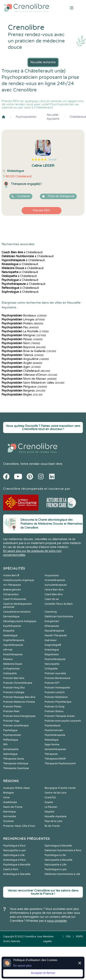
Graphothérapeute (14, 640)
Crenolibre (11, 464)
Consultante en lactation (17, 612)
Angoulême (25, 359)
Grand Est (50, 797)
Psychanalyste (53, 726)
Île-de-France (52, 826)
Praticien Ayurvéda (55, 673)
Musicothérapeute (55, 659)
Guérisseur (51, 640)
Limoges (23, 320)
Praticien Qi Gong (54, 707)
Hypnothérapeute (13, 645)
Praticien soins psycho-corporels (63, 721)
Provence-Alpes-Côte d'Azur (19, 826)
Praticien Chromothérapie (18, 683)
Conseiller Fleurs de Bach (59, 604)
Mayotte (49, 812)
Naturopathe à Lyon (14, 850)
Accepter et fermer (43, 973)
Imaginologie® (53, 645)
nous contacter (57, 921)
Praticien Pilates (12, 707)
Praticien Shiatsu (54, 711)
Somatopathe (11, 749)
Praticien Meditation (56, 697)
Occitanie (8, 821)
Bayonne (23, 347)
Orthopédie (51, 669)
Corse (6, 797)
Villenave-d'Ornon (29, 375)
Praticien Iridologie (14, 692)
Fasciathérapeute (54, 631)
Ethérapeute (52, 626)
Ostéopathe (10, 673)
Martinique (9, 812)
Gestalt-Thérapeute (56, 635)
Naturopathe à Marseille (58, 860)
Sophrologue (10, 754)
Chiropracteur (11, 594)
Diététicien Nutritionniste (59, 617)
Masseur (8, 659)
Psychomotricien (54, 730)
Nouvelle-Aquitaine (53, 117)
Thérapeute (51, 754)
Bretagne (8, 793)
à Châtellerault (22, 252)
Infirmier (8, 650)
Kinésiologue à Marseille (17, 874)
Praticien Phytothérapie (58, 702)
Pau (20, 327)
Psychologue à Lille (55, 855)
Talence (22, 355)
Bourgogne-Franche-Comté (60, 788)
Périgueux (24, 387)
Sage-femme (52, 745)
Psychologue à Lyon (56, 869)
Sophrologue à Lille (14, 855)
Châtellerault (78, 117)
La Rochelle (25, 331)
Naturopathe (52, 664)
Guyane (49, 802)
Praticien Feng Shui (14, 688)
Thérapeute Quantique (16, 768)
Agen (21, 367)
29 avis (53, 160)
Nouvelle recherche (43, 62)
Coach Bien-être (54, 594)
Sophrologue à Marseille (58, 846)
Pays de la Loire (53, 821)
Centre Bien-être (54, 590)
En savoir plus (22, 966)
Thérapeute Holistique (16, 763)
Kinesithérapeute (13, 654)
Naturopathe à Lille (55, 865)
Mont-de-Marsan (29, 379)
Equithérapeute (12, 626)
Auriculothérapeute (56, 585)
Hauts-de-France (13, 807)
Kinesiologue (52, 650)
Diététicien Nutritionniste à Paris (63, 850)
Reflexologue (11, 740)
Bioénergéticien (12, 590)
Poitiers (22, 323)
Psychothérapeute (55, 735)
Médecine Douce (13, 664)
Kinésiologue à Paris (14, 860)
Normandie (10, 816)
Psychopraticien (26, 117)
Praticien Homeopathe (57, 688)
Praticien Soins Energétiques (19, 716)
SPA (5, 745)
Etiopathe (9, 631)
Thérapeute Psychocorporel (60, 763)
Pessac (22, 339)
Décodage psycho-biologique (20, 621)
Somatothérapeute (55, 749)
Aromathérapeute (55, 580)
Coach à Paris (11, 869)
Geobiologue (10, 635)
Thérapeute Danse (14, 759)
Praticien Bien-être (14, 678)
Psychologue (10, 730)
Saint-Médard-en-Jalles (33, 383)
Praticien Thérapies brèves (60, 716)
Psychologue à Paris (14, 846)
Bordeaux (24, 316)
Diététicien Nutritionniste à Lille (62, 874)
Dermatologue (11, 617)
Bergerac (23, 391)
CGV (68, 937)
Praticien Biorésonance (57, 678)
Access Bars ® (11, 575)
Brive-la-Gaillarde (29, 351)
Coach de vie (52, 599)
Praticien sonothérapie (16, 726)
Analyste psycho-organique (19, 580)
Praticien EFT (52, 683)
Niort (21, 343)
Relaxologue (52, 740)
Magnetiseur (52, 654)
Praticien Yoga (11, 721)
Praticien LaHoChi (55, 692)
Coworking (51, 612)
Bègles (22, 395)
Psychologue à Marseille (17, 865)
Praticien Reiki (11, 711)
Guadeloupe (10, 802)
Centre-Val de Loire (55, 793)
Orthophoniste (11, 669)
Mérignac (24, 335)
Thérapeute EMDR (55, 759)
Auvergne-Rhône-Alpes (16, 788)
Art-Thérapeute (12, 585)
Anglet (22, 363)
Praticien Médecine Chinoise (19, 702)
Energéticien (52, 621)
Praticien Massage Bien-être (19, 697)
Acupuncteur (52, 575)
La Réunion (51, 807)
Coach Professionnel (15, 599)
